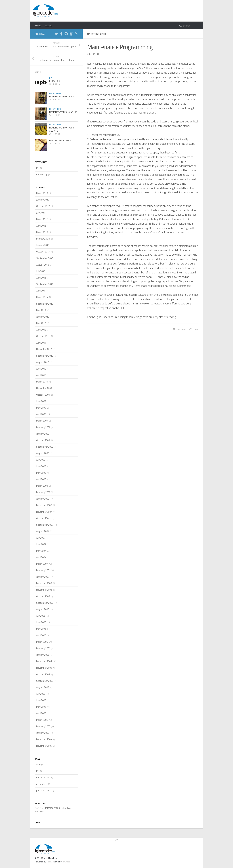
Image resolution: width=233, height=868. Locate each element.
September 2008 (45, 447)
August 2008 (43, 453)
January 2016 (43, 245)
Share (194, 329)
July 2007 (41, 538)
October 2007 (43, 518)
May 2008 (41, 473)
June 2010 (41, 369)
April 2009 (41, 414)
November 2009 (44, 388)
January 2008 (43, 499)
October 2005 (43, 674)
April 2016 (41, 226)
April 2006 (41, 635)
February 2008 (43, 492)
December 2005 (44, 661)
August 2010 (43, 362)
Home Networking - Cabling (63, 112)
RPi (51, 78)
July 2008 (41, 460)
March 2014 (42, 297)
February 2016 (43, 239)
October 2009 (43, 395)
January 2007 (43, 577)
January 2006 (43, 655)
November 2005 (44, 668)
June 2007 (41, 544)
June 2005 (41, 700)
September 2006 (45, 603)
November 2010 (44, 349)
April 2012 (41, 330)
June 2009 (41, 401)
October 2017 (43, 206)
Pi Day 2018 (55, 81)
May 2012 (41, 323)
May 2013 (41, 310)
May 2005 (41, 707)
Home (38, 25)
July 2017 (41, 213)
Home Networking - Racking (63, 97)
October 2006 (43, 596)
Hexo (49, 862)
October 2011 (43, 336)
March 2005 (42, 720)
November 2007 (44, 512)
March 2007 (42, 564)
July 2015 (41, 271)
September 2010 (45, 356)
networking (55, 93)
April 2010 (41, 375)
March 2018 (42, 193)
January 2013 (43, 317)
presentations (44, 790)
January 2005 (43, 733)
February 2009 (43, 427)
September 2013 (45, 304)
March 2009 (42, 421)
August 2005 (43, 687)
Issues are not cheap (60, 140)
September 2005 (45, 681)
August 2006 (43, 609)
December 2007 (44, 505)
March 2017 (42, 219)
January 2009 (43, 434)
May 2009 (41, 408)
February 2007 (43, 570)
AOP (38, 764)
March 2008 (42, 486)
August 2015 (43, 265)
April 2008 (41, 479)
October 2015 (43, 252)
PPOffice (66, 862)
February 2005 (43, 726)
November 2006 (44, 590)
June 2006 (41, 622)
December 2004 (44, 739)
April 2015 (41, 278)
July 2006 (41, 616)
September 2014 (45, 284)
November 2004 (44, 746)
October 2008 (43, 440)
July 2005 (41, 694)
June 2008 (41, 466)
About (48, 25)
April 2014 (41, 291)
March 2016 (42, 232)
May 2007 (41, 551)
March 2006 (42, 642)
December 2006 (44, 583)
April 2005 (41, 713)
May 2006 (41, 629)
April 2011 (41, 343)
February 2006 (43, 648)
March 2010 (42, 382)
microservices (43, 778)
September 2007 (45, 525)
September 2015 (45, 258)
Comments (180, 329)
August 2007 (43, 531)
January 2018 (43, 200)
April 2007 (41, 557)
